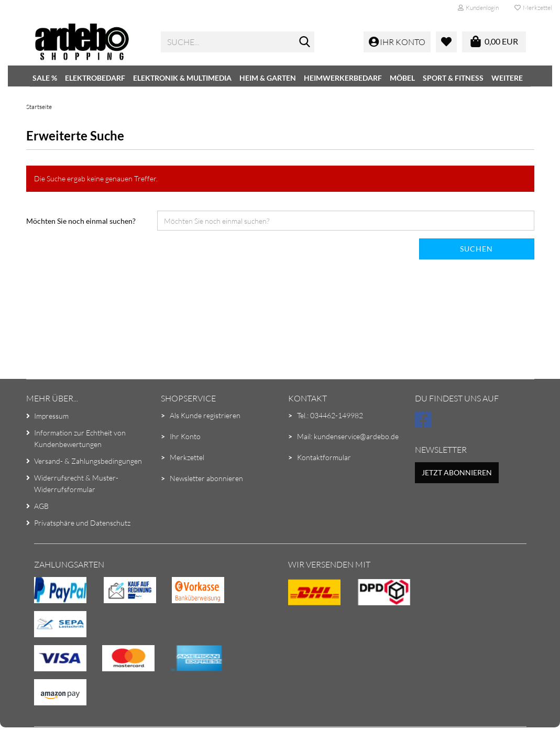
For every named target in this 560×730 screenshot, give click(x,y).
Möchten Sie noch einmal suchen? (81, 221)
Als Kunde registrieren (205, 415)
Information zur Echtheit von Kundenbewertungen (80, 438)
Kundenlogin (478, 8)
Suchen (476, 249)
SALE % (45, 78)
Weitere (507, 78)
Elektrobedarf (95, 78)
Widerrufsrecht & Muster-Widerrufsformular (76, 483)
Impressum (51, 416)
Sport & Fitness (453, 78)
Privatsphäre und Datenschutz (82, 523)
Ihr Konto (185, 436)
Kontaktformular (324, 457)
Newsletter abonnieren (206, 478)
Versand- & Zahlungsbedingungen (88, 461)
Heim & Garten (268, 78)
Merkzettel (533, 8)
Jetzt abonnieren (457, 472)
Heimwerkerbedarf (343, 78)
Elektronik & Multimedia (182, 78)
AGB (41, 506)
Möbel (402, 78)
